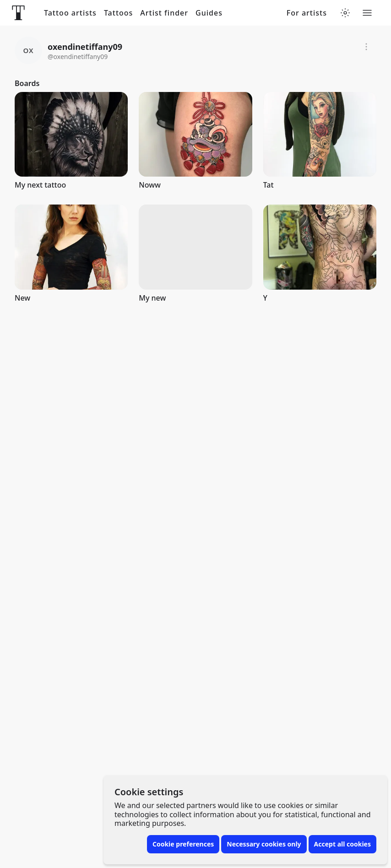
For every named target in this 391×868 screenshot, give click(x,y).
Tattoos (118, 13)
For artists (307, 13)
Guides (209, 13)
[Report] (366, 47)
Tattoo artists (70, 13)
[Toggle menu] (367, 13)
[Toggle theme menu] (345, 13)
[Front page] (18, 13)
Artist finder (164, 13)
